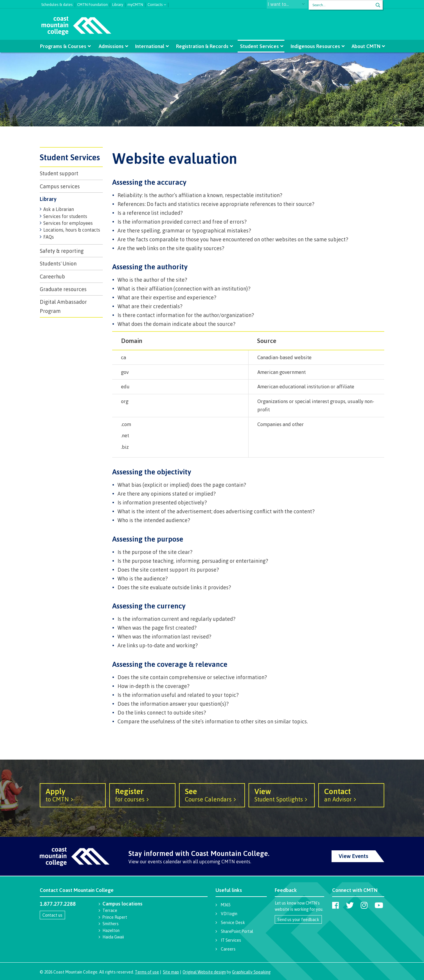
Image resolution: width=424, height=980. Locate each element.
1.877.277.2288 (58, 904)
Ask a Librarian (59, 209)
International (150, 46)
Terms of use (147, 972)
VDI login (229, 914)
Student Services (259, 46)
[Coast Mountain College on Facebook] (336, 905)
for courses (142, 795)
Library (118, 4)
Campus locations (122, 904)
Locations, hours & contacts (72, 230)
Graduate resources (63, 289)
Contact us (52, 915)
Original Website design (204, 972)
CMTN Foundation (92, 4)
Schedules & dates (57, 4)
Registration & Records (202, 46)
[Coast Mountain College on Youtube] (379, 905)
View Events (353, 856)
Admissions (112, 46)
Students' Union (58, 263)
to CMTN (73, 795)
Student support (59, 173)
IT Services (231, 940)
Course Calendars (212, 795)
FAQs (49, 237)
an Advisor (351, 795)
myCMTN (135, 4)
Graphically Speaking (251, 972)
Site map (171, 972)
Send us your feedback (298, 919)
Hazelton (111, 930)
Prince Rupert (115, 917)
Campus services (60, 186)
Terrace (110, 910)
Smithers (111, 924)
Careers (228, 949)
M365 (226, 905)
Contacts (155, 4)
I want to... (284, 5)
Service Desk (233, 922)
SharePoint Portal (237, 931)
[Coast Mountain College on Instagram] (364, 905)
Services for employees (68, 223)
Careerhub (52, 276)
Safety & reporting (62, 251)
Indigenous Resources (314, 46)
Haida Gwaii (113, 937)
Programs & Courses (65, 46)
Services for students (65, 216)
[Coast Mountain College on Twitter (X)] (350, 905)
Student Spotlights (281, 795)
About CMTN (364, 46)
